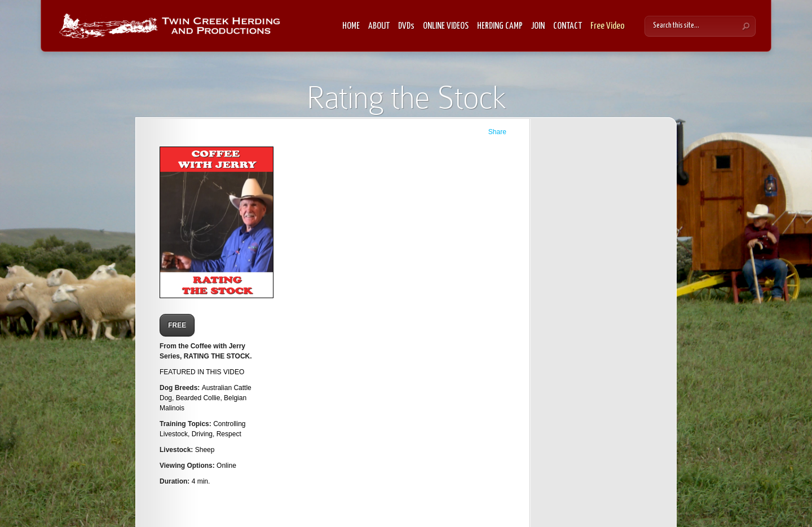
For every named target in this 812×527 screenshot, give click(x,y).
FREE (177, 325)
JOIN (538, 26)
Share (497, 132)
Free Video (608, 26)
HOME (351, 26)
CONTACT (568, 26)
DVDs (406, 26)
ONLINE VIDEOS (446, 26)
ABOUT (379, 26)
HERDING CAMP (500, 26)
